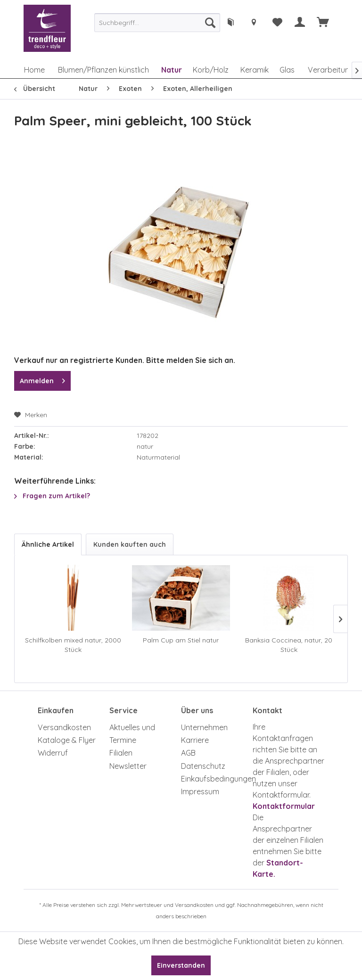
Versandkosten (64, 727)
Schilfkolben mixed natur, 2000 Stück (73, 645)
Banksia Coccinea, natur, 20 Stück (289, 645)
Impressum (200, 791)
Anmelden (42, 379)
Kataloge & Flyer (67, 740)
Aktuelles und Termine (132, 734)
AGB (188, 753)
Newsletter (128, 766)
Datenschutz (203, 766)
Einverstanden (181, 965)
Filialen (121, 753)
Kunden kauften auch (130, 544)
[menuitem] (157, 23)
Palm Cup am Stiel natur (181, 640)
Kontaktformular (284, 806)
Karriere (195, 740)
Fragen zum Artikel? (52, 496)
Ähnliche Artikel (48, 544)
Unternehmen (204, 727)
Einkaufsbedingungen (214, 779)
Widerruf (53, 753)
